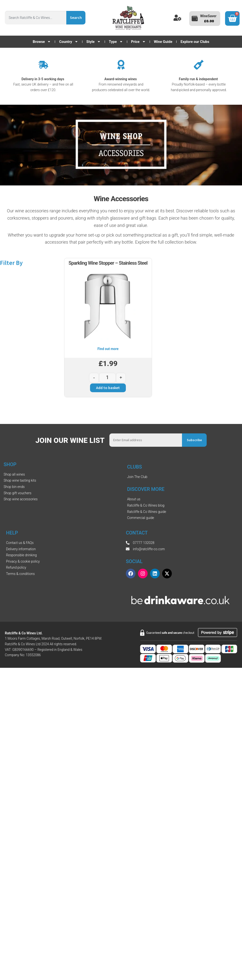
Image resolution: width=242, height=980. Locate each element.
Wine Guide (163, 42)
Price (138, 42)
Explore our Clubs (195, 42)
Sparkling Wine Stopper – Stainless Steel (108, 263)
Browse (42, 42)
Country (68, 42)
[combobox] (36, 18)
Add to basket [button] (108, 388)
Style (94, 42)
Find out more (108, 349)
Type (116, 42)
